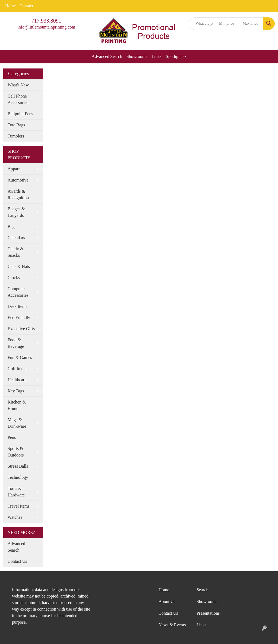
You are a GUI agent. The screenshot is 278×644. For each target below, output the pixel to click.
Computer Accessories (18, 292)
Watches (15, 517)
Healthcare (17, 380)
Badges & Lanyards (16, 212)
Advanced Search (107, 56)
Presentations (208, 613)
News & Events (172, 625)
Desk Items (17, 306)
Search (203, 590)
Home (10, 6)
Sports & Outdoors (16, 452)
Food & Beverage (16, 343)
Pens (12, 437)
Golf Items (17, 369)
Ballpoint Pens (20, 114)
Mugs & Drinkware (17, 423)
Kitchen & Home (17, 405)
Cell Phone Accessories (18, 99)
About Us (167, 601)
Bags (12, 226)
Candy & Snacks (15, 252)
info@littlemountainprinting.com (46, 27)
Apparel (15, 169)
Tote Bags (16, 125)
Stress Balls (18, 466)
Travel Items (19, 506)
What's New (18, 85)
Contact (26, 6)
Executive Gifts (21, 329)
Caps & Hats (19, 266)
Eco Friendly (19, 318)
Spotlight (174, 56)
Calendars (16, 238)
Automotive (18, 180)
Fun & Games (20, 357)
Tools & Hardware (16, 492)
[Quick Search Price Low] (228, 24)
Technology (18, 477)
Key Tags (16, 391)
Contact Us (17, 561)
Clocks (14, 278)
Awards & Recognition (18, 194)
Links (156, 56)
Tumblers (16, 136)
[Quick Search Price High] (252, 24)
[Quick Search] (203, 24)
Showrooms (137, 56)
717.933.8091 (46, 21)
